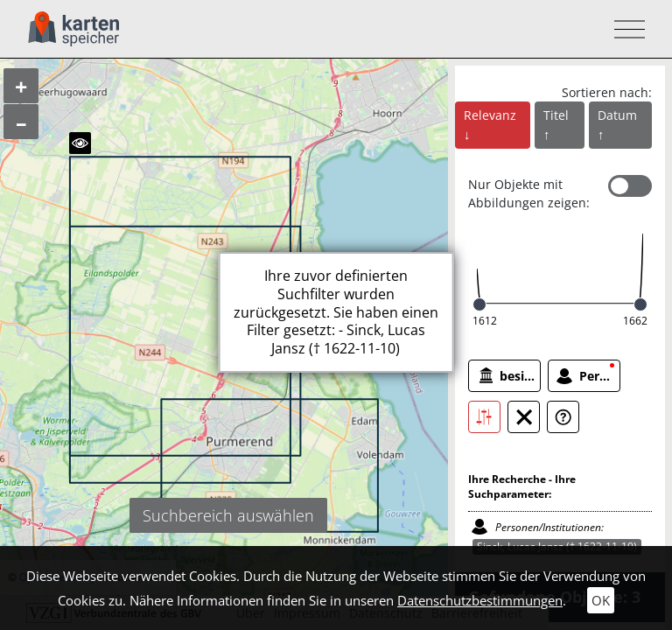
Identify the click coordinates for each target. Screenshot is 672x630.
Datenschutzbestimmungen (480, 600)
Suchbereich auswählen (228, 515)
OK (601, 600)
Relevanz (490, 115)
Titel (556, 115)
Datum (617, 115)
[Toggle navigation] (624, 29)
